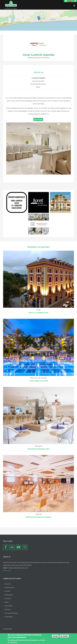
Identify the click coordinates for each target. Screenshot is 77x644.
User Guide (8, 606)
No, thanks (64, 636)
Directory (8, 599)
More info (14, 642)
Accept (55, 636)
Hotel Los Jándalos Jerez (38, 313)
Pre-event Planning (11, 613)
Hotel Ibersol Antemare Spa (38, 449)
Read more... (7, 571)
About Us (8, 584)
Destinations (9, 595)
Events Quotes (10, 588)
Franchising (9, 617)
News (7, 602)
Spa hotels (38, 119)
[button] (39, 18)
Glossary (8, 609)
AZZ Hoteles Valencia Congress (38, 517)
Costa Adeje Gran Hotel (39, 381)
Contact (7, 591)
